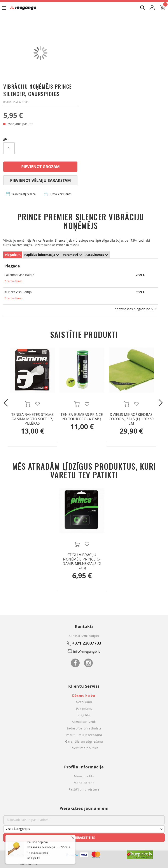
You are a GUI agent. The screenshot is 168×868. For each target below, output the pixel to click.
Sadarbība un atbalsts (84, 728)
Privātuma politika (84, 748)
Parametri (70, 255)
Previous (4, 401)
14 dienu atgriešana (24, 194)
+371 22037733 (87, 643)
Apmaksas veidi (84, 722)
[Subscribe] (84, 838)
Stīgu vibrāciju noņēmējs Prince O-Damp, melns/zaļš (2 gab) (82, 561)
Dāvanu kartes (84, 695)
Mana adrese (84, 783)
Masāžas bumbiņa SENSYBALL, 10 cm (57, 858)
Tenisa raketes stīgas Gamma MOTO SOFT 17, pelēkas (32, 419)
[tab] (13, 255)
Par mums (84, 709)
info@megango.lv (87, 651)
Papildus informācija (40, 255)
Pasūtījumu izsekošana (84, 735)
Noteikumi (84, 702)
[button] (37, 404)
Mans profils (84, 776)
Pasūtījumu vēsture (84, 789)
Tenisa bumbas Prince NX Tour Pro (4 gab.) (82, 417)
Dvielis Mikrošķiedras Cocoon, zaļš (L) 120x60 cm (131, 419)
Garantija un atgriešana (84, 741)
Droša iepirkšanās (60, 194)
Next (159, 401)
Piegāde (11, 255)
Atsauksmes (95, 255)
